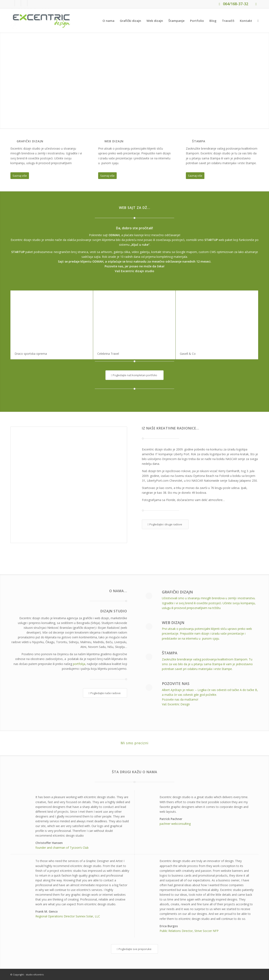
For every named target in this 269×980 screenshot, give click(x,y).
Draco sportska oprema (31, 354)
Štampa (170, 653)
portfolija (79, 664)
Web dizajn (173, 623)
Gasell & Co (188, 354)
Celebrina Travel (108, 354)
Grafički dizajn (177, 592)
